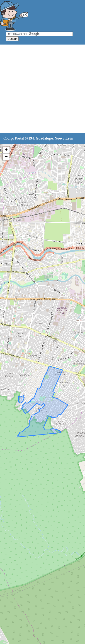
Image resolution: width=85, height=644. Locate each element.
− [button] (6, 157)
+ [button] (6, 150)
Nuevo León (64, 138)
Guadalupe (44, 138)
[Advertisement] (42, 89)
